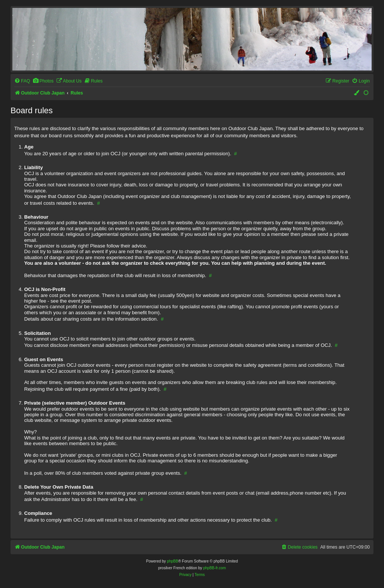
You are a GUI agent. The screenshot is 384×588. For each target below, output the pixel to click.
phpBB (172, 561)
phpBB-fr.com (215, 568)
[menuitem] (22, 81)
